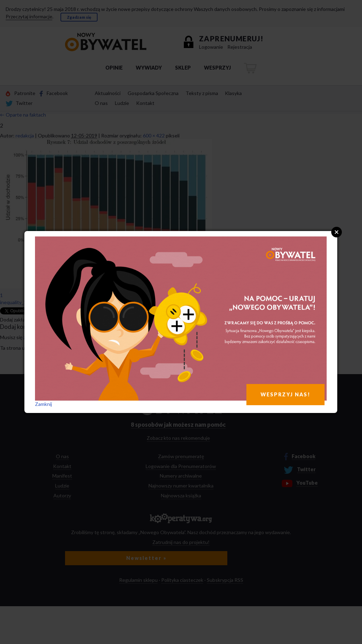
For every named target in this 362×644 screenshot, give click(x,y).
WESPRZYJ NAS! (285, 394)
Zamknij (43, 404)
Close (337, 232)
